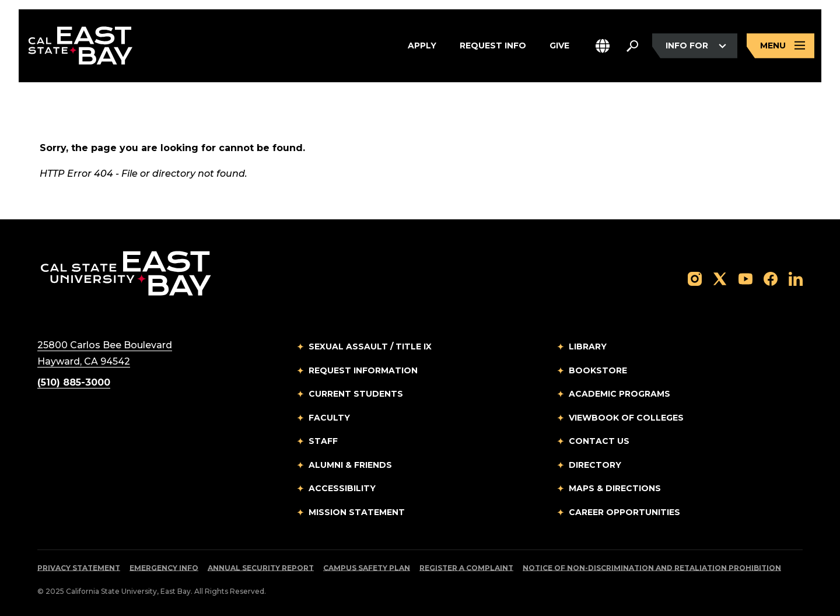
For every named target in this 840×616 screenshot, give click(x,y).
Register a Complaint (466, 568)
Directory (595, 465)
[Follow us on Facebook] (771, 278)
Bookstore (598, 370)
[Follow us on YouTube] (745, 278)
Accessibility (342, 488)
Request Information (363, 370)
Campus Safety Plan (367, 568)
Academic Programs (619, 394)
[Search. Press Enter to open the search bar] (632, 46)
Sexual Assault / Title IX (370, 346)
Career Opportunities (624, 512)
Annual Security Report (261, 568)
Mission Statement (357, 512)
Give (559, 46)
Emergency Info (164, 568)
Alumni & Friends (350, 465)
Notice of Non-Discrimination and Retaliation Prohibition (652, 568)
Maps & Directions (615, 488)
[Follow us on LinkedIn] (796, 278)
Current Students (356, 394)
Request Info (493, 46)
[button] (603, 46)
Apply (422, 46)
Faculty (329, 418)
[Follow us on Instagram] (695, 278)
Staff (323, 441)
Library (588, 346)
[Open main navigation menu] (780, 46)
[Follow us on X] (720, 278)
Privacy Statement (79, 568)
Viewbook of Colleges (626, 418)
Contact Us (599, 441)
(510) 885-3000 (74, 382)
